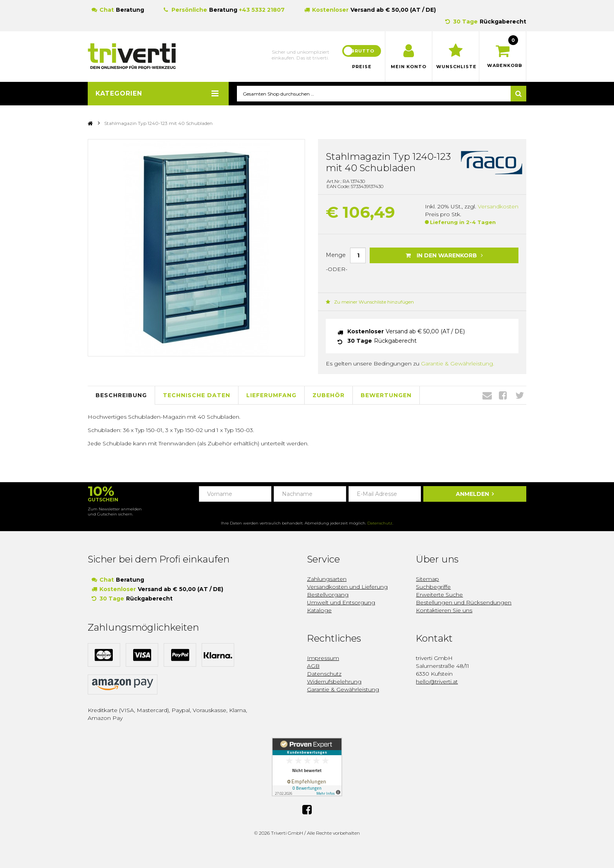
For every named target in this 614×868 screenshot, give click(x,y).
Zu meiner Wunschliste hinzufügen (370, 302)
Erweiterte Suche (439, 595)
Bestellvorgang (328, 595)
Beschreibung (121, 396)
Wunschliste (456, 67)
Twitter (520, 396)
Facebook (503, 396)
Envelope (487, 396)
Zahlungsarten (327, 579)
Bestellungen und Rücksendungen (464, 602)
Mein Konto (409, 67)
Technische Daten (197, 396)
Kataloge (319, 610)
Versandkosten (498, 207)
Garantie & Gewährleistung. (458, 364)
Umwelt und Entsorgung (341, 602)
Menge (336, 255)
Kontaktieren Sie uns (444, 610)
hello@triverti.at (437, 682)
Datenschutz (380, 523)
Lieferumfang (271, 396)
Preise (362, 67)
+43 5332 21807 (262, 10)
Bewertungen (386, 396)
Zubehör (329, 396)
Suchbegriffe (433, 587)
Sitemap (427, 579)
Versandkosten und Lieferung (347, 587)
